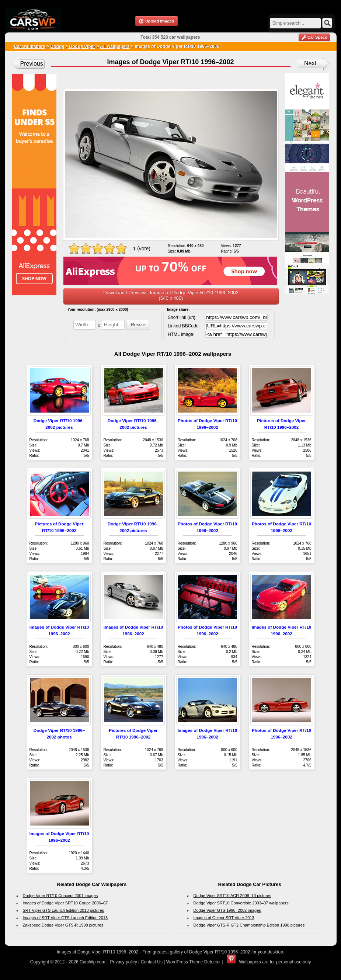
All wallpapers (115, 46)
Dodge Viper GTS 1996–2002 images (227, 910)
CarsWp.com (92, 962)
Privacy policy (123, 962)
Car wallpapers (30, 46)
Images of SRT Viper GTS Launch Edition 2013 (65, 918)
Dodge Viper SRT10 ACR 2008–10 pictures (232, 896)
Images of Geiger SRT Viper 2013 (224, 918)
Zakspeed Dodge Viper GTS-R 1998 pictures (63, 925)
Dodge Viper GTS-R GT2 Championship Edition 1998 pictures (249, 925)
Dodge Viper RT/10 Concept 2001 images (60, 896)
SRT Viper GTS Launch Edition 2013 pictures (64, 910)
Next (310, 63)
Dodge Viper (81, 46)
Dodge (57, 46)
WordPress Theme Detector (194, 962)
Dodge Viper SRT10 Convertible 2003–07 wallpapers (241, 903)
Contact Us (152, 962)
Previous (32, 64)
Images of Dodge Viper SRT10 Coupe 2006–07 (65, 903)
